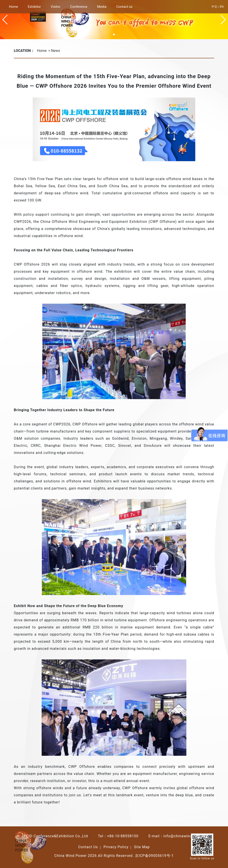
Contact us (124, 7)
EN (222, 7)
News (55, 51)
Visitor (56, 7)
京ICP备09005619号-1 (154, 856)
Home (13, 7)
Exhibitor (34, 7)
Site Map (142, 847)
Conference (79, 7)
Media (102, 7)
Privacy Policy (116, 847)
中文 (214, 7)
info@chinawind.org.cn (184, 836)
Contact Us (88, 847)
